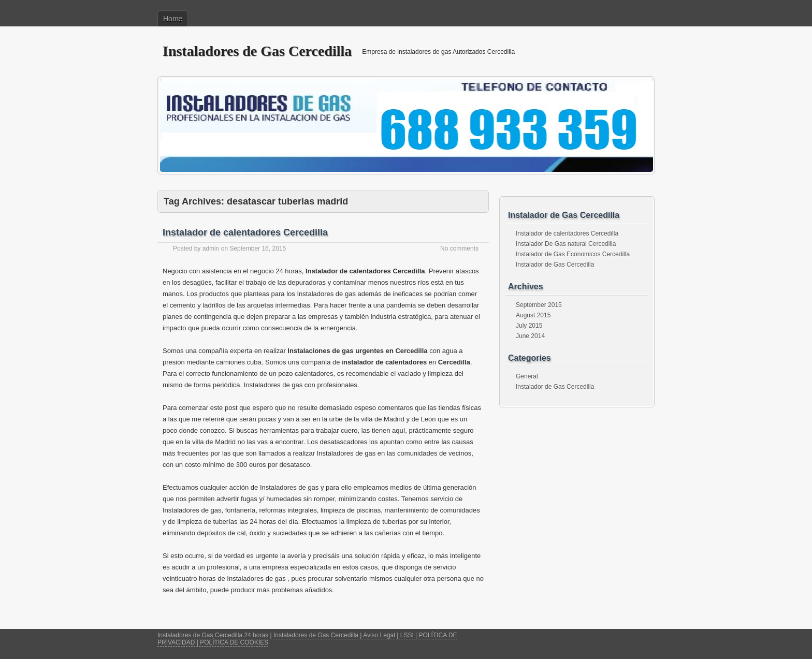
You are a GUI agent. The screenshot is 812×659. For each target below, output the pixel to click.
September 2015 (539, 305)
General (527, 376)
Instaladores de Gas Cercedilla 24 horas (213, 635)
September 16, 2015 (258, 248)
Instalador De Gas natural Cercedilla (566, 244)
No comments (459, 248)
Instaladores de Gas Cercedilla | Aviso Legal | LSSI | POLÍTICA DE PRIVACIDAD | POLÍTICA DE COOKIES (307, 639)
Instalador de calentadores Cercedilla (245, 232)
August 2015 (533, 315)
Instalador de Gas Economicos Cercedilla (573, 254)
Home (173, 19)
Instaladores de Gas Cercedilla (257, 51)
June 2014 (530, 336)
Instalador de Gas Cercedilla (555, 265)
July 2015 (529, 326)
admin (211, 248)
